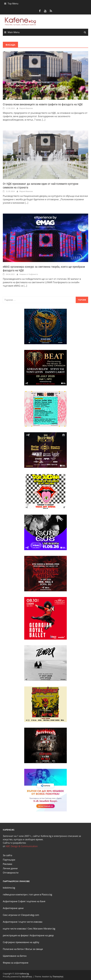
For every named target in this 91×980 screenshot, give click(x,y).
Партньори (9, 860)
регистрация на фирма (15, 935)
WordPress (27, 977)
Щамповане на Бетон (15, 956)
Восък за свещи (34, 949)
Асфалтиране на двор (42, 935)
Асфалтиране (10, 922)
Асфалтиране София (14, 901)
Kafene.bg (24, 974)
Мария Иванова (26, 108)
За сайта (8, 855)
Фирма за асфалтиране (16, 963)
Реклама (8, 864)
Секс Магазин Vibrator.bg (42, 929)
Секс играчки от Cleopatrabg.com (21, 915)
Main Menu (14, 32)
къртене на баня (36, 901)
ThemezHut (58, 977)
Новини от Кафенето (29, 274)
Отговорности (11, 873)
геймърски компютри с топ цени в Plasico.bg (27, 895)
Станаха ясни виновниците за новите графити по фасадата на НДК (43, 104)
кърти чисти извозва (31, 922)
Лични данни (10, 868)
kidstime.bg (9, 888)
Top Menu (13, 4)
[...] (44, 120)
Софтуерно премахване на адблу (21, 942)
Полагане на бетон (13, 949)
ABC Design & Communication (22, 846)
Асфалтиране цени (13, 908)
